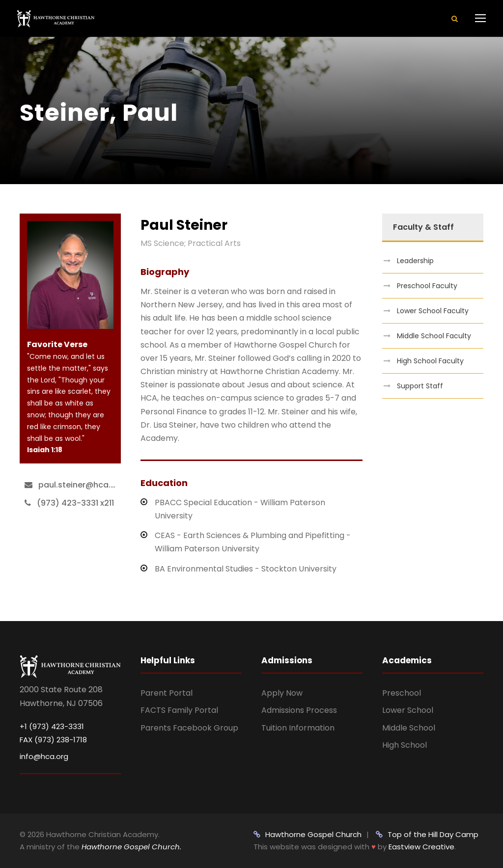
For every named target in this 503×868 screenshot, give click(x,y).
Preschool (402, 693)
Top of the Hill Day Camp (427, 834)
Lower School (408, 710)
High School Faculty (430, 361)
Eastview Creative (421, 847)
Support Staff (420, 386)
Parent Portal (167, 693)
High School (405, 745)
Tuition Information (298, 728)
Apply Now (282, 693)
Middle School (409, 728)
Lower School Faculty (433, 311)
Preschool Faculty (427, 286)
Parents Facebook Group (189, 728)
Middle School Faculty (434, 336)
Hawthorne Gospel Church (307, 834)
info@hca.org (44, 756)
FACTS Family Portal (179, 710)
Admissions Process (299, 710)
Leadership (415, 261)
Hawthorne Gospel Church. (131, 847)
